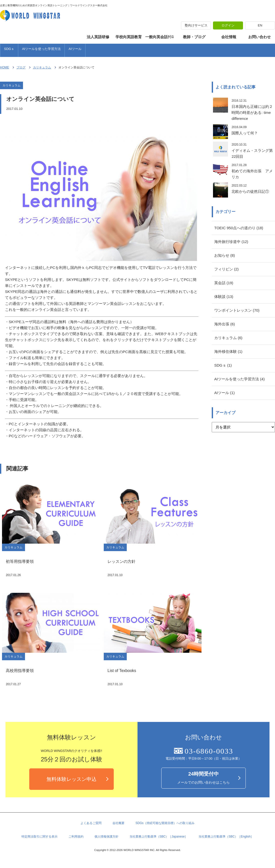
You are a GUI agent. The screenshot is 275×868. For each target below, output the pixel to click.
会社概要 (118, 823)
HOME (4, 67)
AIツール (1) (224, 393)
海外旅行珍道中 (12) (231, 242)
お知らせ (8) (225, 255)
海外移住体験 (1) (228, 351)
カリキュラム (42, 67)
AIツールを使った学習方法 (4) (239, 379)
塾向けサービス (196, 25)
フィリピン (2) (226, 269)
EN (260, 25)
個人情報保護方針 (106, 837)
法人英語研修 (98, 37)
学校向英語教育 (129, 37)
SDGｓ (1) (223, 365)
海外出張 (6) (225, 324)
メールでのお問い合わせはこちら (203, 778)
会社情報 (229, 37)
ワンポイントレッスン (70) (237, 310)
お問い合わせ (259, 37)
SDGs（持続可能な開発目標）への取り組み (165, 823)
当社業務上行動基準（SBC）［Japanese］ (159, 837)
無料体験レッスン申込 (71, 779)
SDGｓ (9, 49)
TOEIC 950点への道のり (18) (239, 228)
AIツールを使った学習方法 (41, 49)
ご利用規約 (76, 837)
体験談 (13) (224, 297)
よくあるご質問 (91, 823)
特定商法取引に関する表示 (39, 837)
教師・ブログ (194, 37)
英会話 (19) (224, 283)
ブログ (21, 67)
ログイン (228, 25)
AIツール (75, 49)
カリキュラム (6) (228, 338)
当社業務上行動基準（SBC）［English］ (226, 837)
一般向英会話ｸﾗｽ (159, 37)
